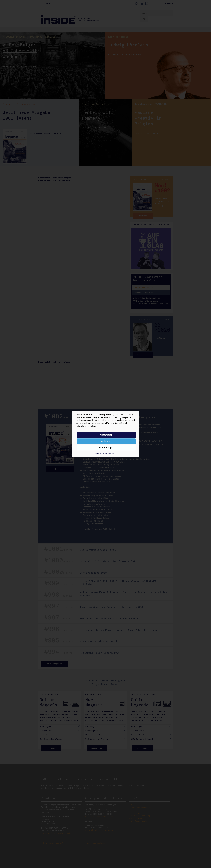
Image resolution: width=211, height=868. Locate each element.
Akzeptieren (106, 435)
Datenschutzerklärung (109, 454)
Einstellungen (106, 448)
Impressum (98, 454)
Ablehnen (106, 441)
